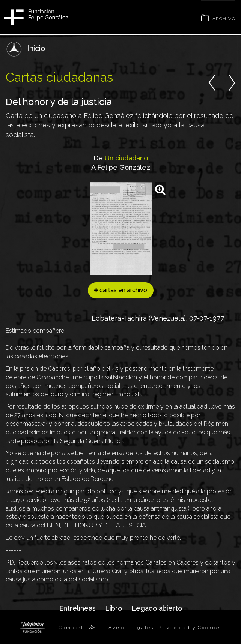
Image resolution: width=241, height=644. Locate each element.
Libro (114, 608)
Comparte (74, 628)
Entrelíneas (78, 608)
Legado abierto (157, 608)
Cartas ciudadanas (59, 77)
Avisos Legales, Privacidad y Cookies (165, 628)
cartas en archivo (121, 290)
